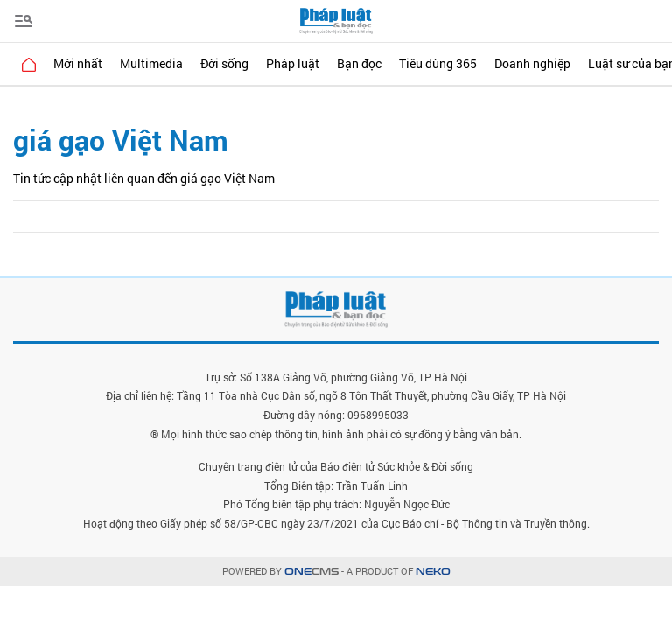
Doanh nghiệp (532, 63)
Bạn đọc (359, 63)
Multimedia (151, 63)
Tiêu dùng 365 (438, 63)
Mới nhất (78, 63)
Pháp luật (293, 63)
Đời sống (224, 63)
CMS (311, 572)
